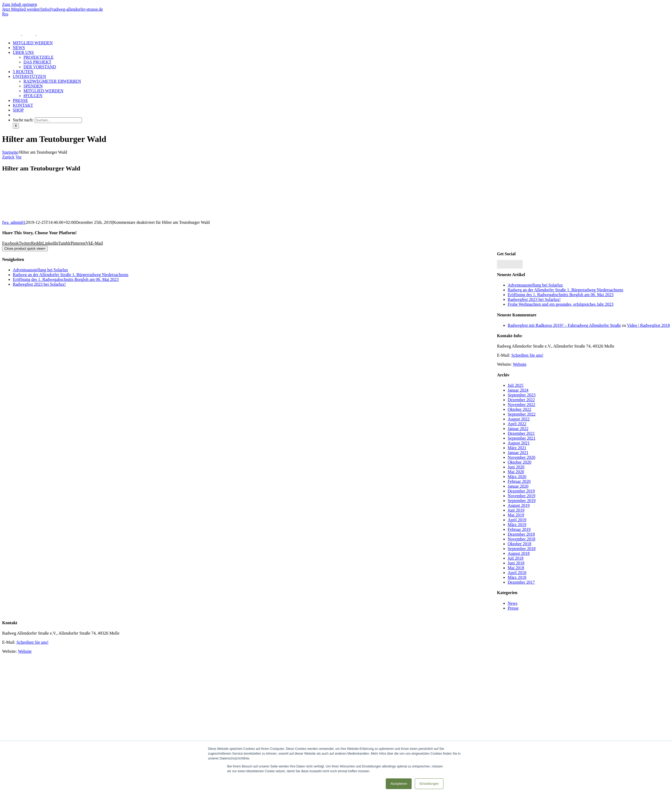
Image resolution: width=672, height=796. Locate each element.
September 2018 (522, 549)
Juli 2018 (516, 558)
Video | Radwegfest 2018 (648, 325)
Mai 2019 (516, 515)
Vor (19, 157)
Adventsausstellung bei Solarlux (535, 285)
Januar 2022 (518, 429)
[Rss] (499, 264)
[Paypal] (516, 264)
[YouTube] (508, 264)
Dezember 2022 (521, 400)
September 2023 (522, 395)
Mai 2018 (516, 568)
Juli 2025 (516, 385)
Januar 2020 (518, 486)
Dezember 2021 (521, 433)
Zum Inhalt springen (20, 4)
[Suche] (16, 126)
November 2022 (522, 405)
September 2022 (522, 414)
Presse (513, 608)
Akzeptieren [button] (399, 784)
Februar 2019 (519, 529)
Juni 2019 (516, 510)
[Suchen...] (58, 120)
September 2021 (522, 438)
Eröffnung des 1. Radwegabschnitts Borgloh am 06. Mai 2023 (561, 295)
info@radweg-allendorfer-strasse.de (72, 9)
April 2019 (517, 520)
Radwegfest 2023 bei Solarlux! (534, 299)
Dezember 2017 (521, 582)
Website (520, 364)
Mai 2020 (516, 472)
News (512, 603)
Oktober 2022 (519, 409)
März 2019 (517, 525)
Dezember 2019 (521, 491)
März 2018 (517, 577)
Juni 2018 (516, 563)
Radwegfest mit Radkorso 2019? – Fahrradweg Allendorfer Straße (564, 325)
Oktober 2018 (519, 544)
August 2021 (519, 443)
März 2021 (517, 448)
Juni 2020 (516, 467)
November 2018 (522, 539)
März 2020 (517, 477)
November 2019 (522, 496)
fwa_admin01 (14, 222)
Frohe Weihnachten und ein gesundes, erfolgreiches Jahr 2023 (561, 304)
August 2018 (519, 553)
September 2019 (522, 501)
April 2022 (517, 424)
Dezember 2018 (521, 534)
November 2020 (522, 457)
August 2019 (519, 505)
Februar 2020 (519, 481)
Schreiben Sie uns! (527, 355)
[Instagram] (512, 264)
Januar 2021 (518, 453)
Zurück (8, 157)
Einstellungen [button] (429, 784)
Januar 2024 (518, 390)
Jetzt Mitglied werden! (21, 9)
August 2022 (519, 419)
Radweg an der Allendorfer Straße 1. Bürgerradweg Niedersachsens (565, 290)
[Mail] (520, 264)
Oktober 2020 (519, 462)
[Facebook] (503, 264)
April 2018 (517, 573)
